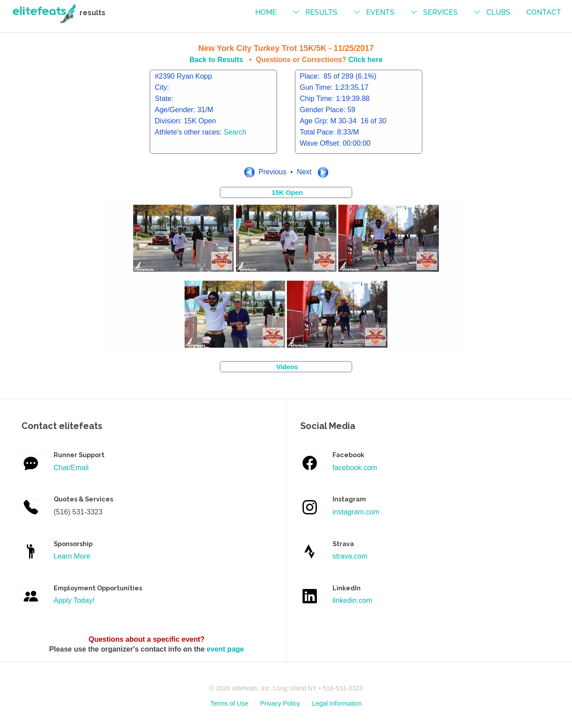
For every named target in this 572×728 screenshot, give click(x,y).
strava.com (350, 556)
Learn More (72, 556)
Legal (337, 703)
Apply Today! (74, 600)
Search (235, 132)
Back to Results (216, 60)
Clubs (498, 12)
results (321, 12)
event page (225, 649)
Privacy (280, 703)
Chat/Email (71, 468)
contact (544, 12)
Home (266, 12)
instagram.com (356, 512)
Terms (229, 703)
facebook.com (355, 468)
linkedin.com (352, 600)
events (380, 12)
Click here (366, 60)
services (440, 12)
